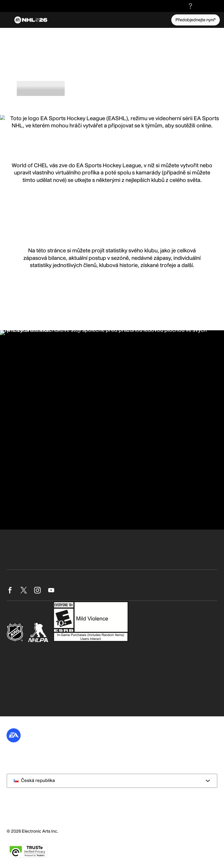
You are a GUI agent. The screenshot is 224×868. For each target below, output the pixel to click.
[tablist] (112, 88)
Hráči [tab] (113, 87)
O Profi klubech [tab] (41, 87)
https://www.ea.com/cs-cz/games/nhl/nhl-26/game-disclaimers (75, 667)
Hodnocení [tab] (83, 87)
